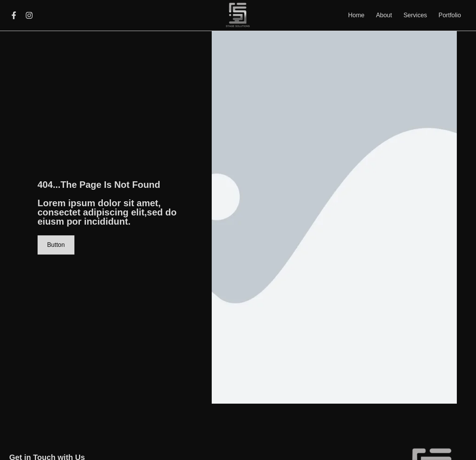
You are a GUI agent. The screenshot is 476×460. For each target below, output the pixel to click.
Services (415, 15)
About (384, 15)
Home (356, 15)
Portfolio (450, 15)
